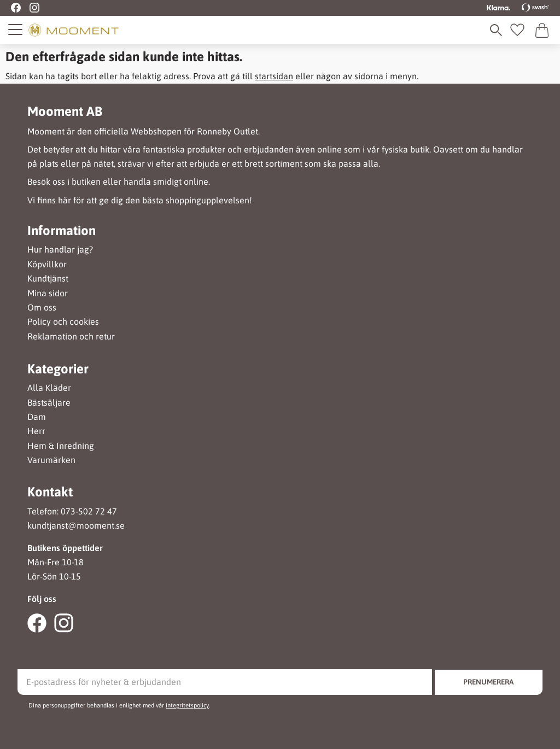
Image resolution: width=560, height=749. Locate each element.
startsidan (274, 76)
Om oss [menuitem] (42, 308)
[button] (16, 30)
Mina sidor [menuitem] (48, 293)
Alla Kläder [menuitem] (49, 388)
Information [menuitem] (62, 231)
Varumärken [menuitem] (51, 460)
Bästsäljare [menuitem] (49, 403)
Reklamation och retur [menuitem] (71, 337)
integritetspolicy (187, 705)
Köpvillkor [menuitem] (47, 264)
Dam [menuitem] (37, 417)
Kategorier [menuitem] (58, 369)
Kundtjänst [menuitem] (48, 279)
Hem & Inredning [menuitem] (61, 446)
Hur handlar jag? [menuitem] (60, 250)
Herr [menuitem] (36, 431)
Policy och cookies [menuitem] (63, 322)
